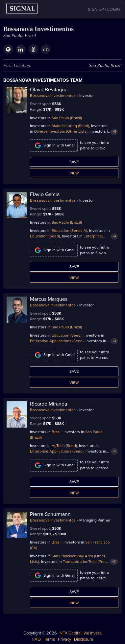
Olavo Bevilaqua (49, 90)
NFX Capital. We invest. (81, 633)
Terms (49, 639)
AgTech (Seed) (64, 446)
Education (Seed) (45, 236)
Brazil (57, 432)
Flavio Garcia (45, 194)
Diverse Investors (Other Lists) (61, 131)
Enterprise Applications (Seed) (57, 341)
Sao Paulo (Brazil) (67, 118)
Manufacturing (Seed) (70, 126)
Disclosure (84, 639)
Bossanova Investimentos (53, 96)
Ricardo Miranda (49, 404)
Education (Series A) (69, 231)
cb (46, 50)
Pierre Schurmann (50, 514)
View (74, 173)
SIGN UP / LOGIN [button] (104, 10)
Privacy (64, 639)
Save (74, 162)
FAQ (37, 639)
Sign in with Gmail (54, 145)
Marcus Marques (49, 299)
